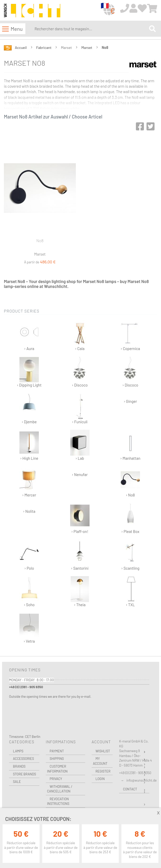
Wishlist (103, 751)
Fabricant (44, 47)
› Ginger (130, 401)
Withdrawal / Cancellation (60, 789)
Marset (87, 47)
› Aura (29, 335)
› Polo (29, 555)
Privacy (56, 779)
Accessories (23, 759)
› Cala (80, 335)
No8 (40, 240)
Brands (19, 766)
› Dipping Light (29, 372)
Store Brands (24, 774)
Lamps (18, 751)
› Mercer (29, 482)
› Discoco (80, 372)
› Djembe (29, 409)
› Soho (29, 592)
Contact (130, 789)
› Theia (80, 592)
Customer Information (57, 769)
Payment (57, 751)
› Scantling (130, 555)
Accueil (21, 47)
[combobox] (91, 29)
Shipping (57, 759)
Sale (17, 782)
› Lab (80, 445)
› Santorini (80, 555)
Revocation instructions (58, 801)
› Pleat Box (130, 518)
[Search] (152, 29)
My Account (100, 761)
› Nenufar (80, 474)
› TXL (130, 592)
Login (100, 779)
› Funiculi (80, 409)
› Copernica (130, 335)
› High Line (29, 445)
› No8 (130, 482)
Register (103, 771)
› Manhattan (130, 445)
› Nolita (29, 511)
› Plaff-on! (80, 518)
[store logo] (32, 11)
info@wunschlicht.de (141, 780)
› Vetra (29, 628)
